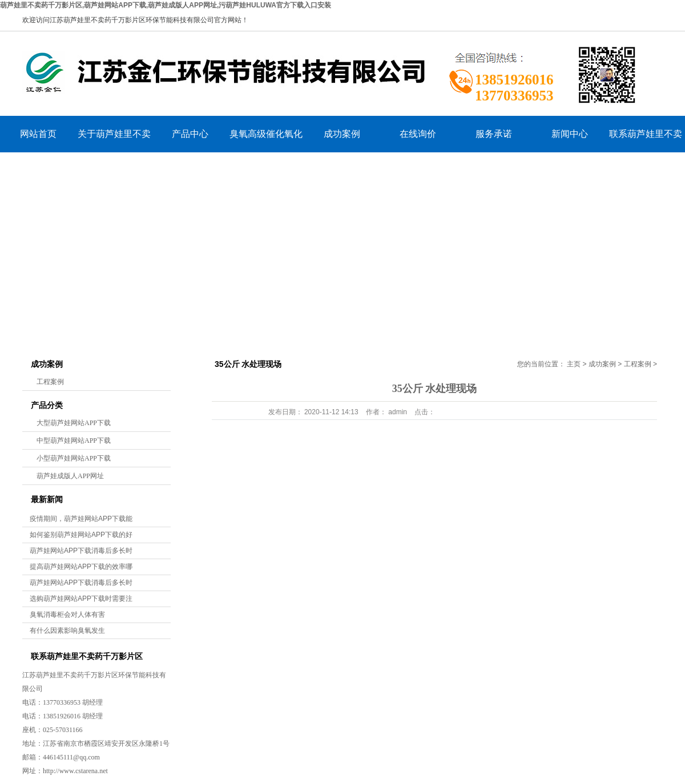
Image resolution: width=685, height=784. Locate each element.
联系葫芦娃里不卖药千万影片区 (646, 141)
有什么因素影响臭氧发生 (67, 631)
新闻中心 (570, 134)
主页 (574, 364)
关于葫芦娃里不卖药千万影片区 (114, 141)
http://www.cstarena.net (75, 771)
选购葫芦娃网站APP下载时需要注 (81, 599)
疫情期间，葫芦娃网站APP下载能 (81, 519)
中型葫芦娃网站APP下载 (74, 441)
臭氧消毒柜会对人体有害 (67, 615)
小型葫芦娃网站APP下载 (74, 458)
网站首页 (38, 134)
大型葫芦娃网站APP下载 (74, 423)
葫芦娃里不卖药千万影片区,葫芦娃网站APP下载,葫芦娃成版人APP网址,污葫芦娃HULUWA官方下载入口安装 (166, 5)
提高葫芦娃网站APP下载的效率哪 (81, 567)
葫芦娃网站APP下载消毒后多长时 (81, 551)
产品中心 (190, 134)
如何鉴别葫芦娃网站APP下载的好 (81, 535)
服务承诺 (494, 134)
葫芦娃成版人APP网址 (70, 476)
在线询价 (418, 134)
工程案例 (50, 382)
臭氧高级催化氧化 (266, 134)
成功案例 (342, 134)
